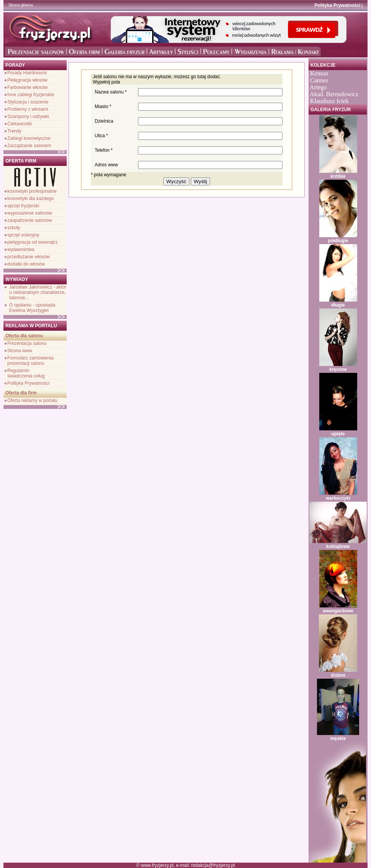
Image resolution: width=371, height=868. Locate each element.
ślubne (338, 675)
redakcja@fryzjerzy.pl (213, 865)
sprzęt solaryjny (23, 235)
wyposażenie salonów (30, 213)
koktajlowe (338, 546)
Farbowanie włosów (27, 87)
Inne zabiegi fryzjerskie (31, 95)
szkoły (14, 228)
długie (338, 305)
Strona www (20, 351)
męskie (338, 738)
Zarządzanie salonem (29, 146)
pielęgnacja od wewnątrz (32, 242)
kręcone (338, 369)
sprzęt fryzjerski (23, 206)
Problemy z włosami (28, 109)
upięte (338, 434)
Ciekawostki (20, 124)
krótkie (338, 176)
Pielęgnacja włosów (27, 80)
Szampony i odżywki (28, 116)
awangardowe (338, 611)
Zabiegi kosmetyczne (29, 138)
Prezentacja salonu (27, 343)
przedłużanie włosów (29, 257)
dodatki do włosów (26, 264)
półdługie (338, 241)
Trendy (14, 131)
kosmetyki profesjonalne (32, 191)
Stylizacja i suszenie (28, 102)
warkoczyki (338, 498)
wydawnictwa (21, 249)
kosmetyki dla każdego (30, 199)
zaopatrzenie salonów (30, 220)
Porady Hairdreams (27, 73)
